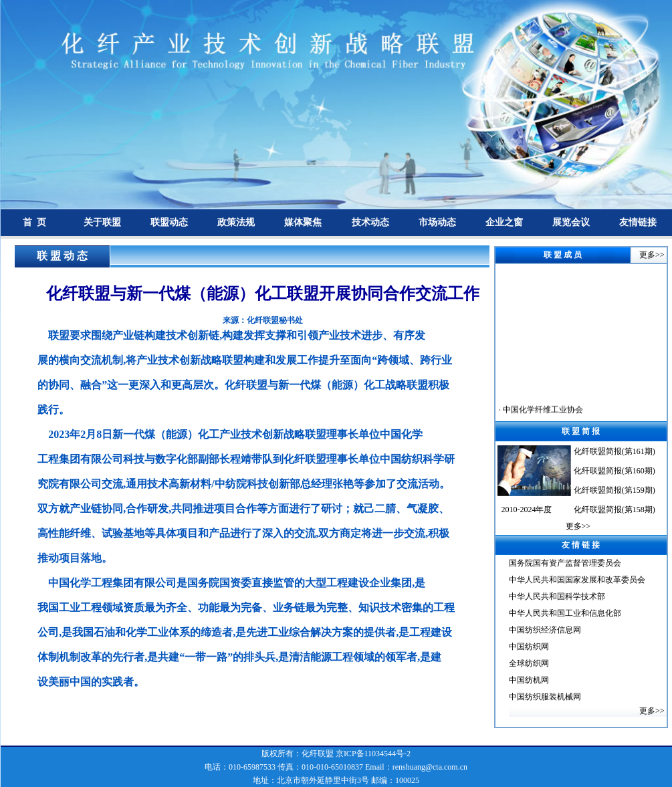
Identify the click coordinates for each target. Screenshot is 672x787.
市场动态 (437, 222)
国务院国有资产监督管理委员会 (565, 563)
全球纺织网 (529, 663)
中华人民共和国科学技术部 (557, 596)
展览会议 (571, 222)
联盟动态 (169, 222)
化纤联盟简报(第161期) (614, 451)
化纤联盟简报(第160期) (614, 471)
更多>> (652, 255)
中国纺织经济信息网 (545, 630)
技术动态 (370, 222)
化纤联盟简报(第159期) (614, 490)
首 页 (34, 222)
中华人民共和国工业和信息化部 (565, 613)
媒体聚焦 (303, 222)
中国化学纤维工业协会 (542, 417)
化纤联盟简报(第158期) (614, 510)
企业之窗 (504, 222)
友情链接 (638, 222)
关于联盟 (102, 222)
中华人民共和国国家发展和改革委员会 (577, 580)
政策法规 (236, 222)
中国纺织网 (529, 647)
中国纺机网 (529, 680)
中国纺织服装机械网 (545, 697)
